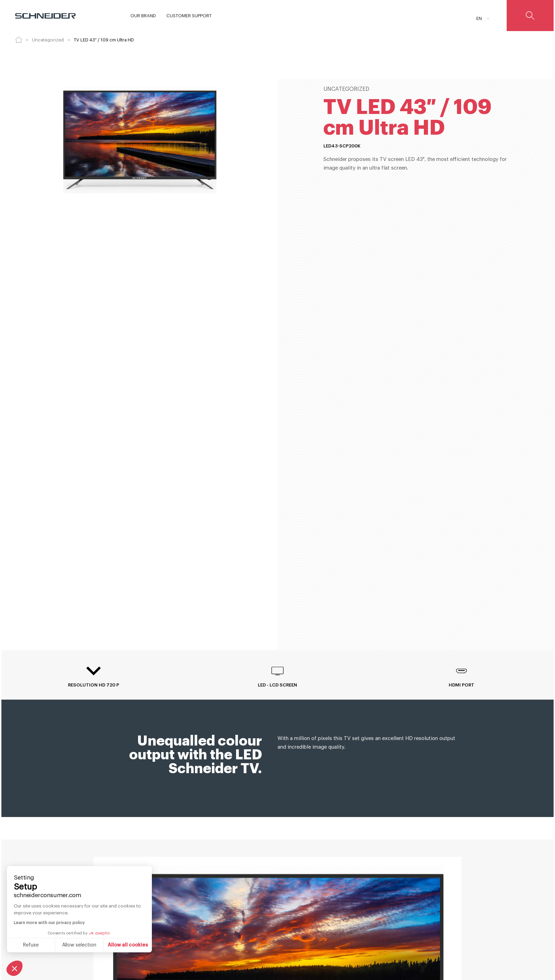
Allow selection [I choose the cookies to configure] (79, 945)
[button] (14, 968)
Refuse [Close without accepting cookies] (31, 945)
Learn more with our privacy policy (49, 923)
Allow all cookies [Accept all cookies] (128, 945)
